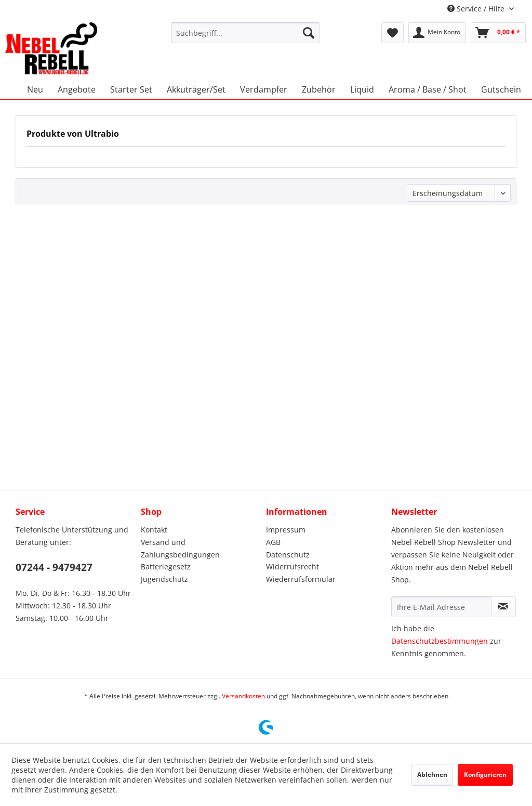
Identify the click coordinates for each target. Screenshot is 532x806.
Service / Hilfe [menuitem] (477, 9)
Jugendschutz (164, 579)
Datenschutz (288, 555)
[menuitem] (245, 33)
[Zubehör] (319, 89)
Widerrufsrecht (292, 567)
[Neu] (35, 89)
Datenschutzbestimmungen (440, 641)
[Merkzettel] (393, 33)
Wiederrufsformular (301, 579)
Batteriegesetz (166, 567)
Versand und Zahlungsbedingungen (180, 548)
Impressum (286, 530)
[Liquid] (362, 89)
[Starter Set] (131, 89)
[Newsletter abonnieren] (503, 607)
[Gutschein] (501, 89)
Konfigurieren (485, 775)
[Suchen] (309, 33)
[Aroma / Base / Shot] (428, 89)
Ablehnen (432, 775)
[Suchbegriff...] (245, 33)
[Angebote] (77, 89)
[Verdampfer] (264, 89)
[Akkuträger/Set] (196, 89)
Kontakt (154, 530)
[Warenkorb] (498, 33)
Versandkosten (243, 696)
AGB (273, 542)
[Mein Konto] (437, 33)
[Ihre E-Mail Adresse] (441, 607)
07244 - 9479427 (54, 567)
